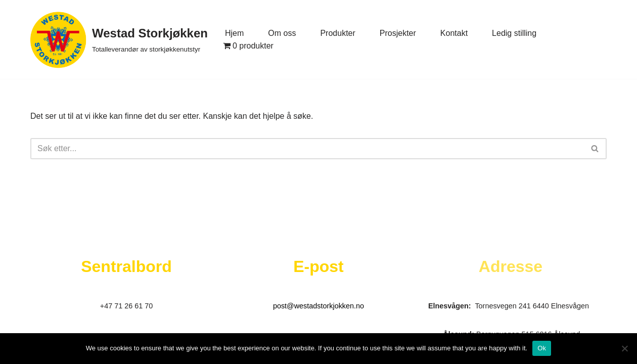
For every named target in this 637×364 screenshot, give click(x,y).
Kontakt (454, 33)
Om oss (282, 33)
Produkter (337, 33)
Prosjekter (398, 33)
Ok (542, 348)
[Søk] (307, 149)
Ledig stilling (514, 33)
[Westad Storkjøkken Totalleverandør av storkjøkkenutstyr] (119, 39)
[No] (624, 348)
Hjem (234, 33)
